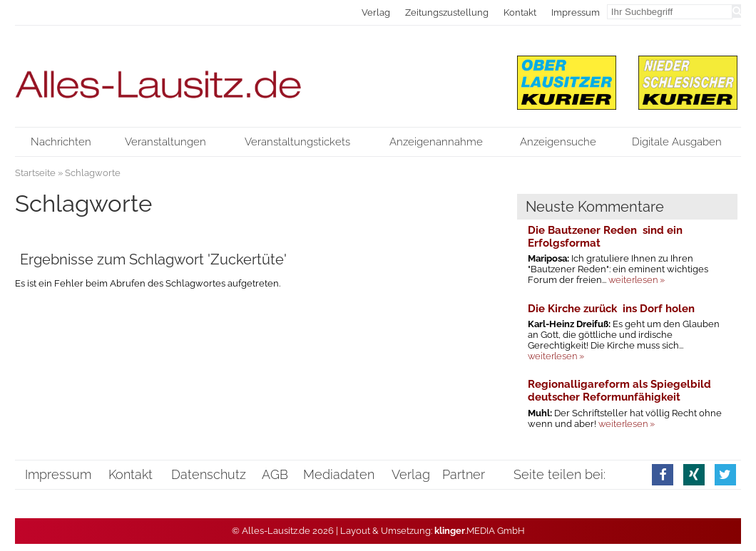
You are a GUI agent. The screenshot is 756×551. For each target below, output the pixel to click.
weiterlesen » (637, 280)
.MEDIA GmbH (480, 531)
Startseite (35, 173)
